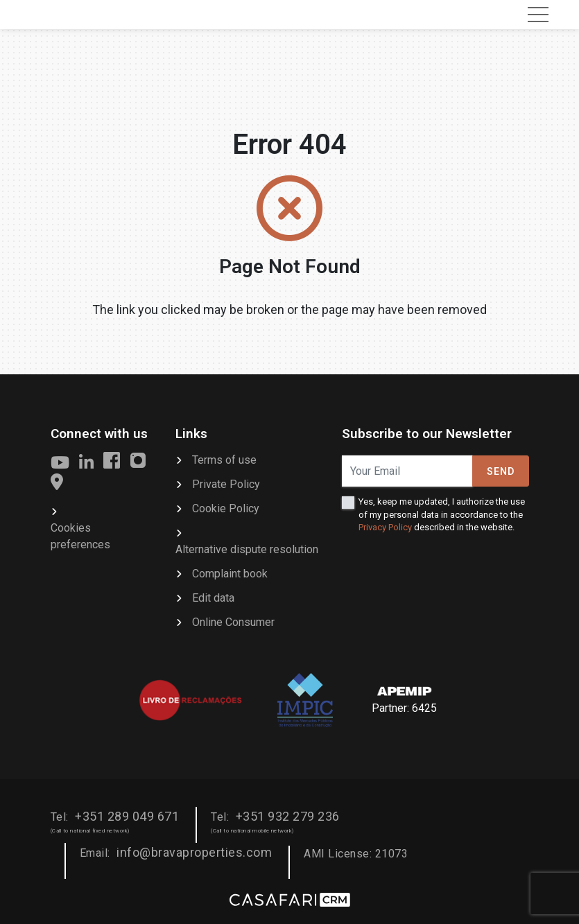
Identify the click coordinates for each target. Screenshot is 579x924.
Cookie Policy (226, 508)
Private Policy (226, 484)
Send (501, 471)
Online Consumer (233, 622)
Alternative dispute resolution (247, 549)
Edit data (213, 598)
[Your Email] (407, 471)
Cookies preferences (80, 536)
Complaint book (230, 574)
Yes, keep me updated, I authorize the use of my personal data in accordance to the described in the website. (442, 514)
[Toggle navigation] (538, 15)
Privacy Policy (385, 527)
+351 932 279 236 (288, 816)
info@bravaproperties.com (194, 852)
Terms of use (224, 460)
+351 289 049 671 (127, 816)
